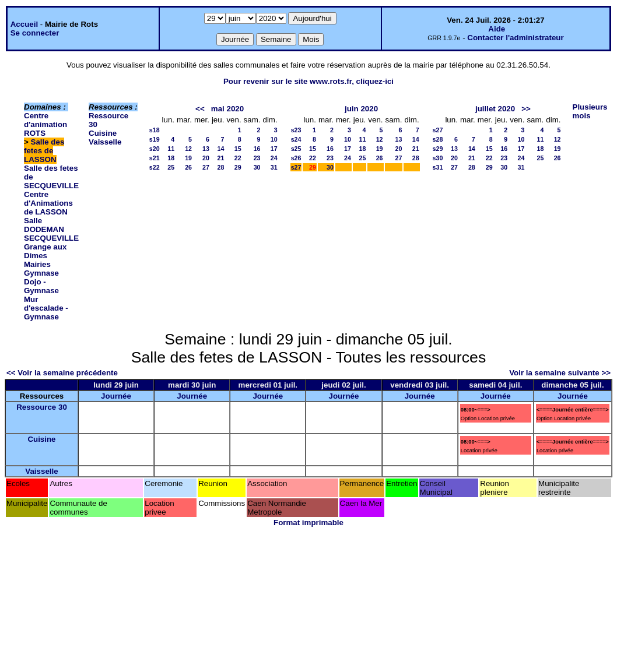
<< (200, 109)
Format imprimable (308, 523)
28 (221, 167)
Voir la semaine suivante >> (560, 373)
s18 (155, 130)
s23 (296, 130)
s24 (296, 139)
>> (526, 109)
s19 (155, 139)
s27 (296, 167)
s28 (438, 139)
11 (171, 149)
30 (257, 167)
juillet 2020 (495, 109)
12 (188, 149)
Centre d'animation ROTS (45, 124)
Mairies (37, 264)
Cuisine (103, 133)
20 (206, 158)
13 (206, 149)
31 (274, 167)
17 (274, 149)
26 (188, 167)
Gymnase (41, 273)
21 (221, 158)
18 (171, 158)
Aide (497, 29)
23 (257, 158)
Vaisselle (105, 142)
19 (188, 158)
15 (238, 149)
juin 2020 (361, 109)
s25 (296, 149)
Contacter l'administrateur (515, 38)
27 (206, 167)
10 (274, 139)
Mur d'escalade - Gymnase (46, 308)
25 (171, 167)
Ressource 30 (42, 407)
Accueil (24, 24)
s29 (438, 149)
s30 (438, 158)
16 (257, 149)
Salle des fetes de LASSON (44, 151)
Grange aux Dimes (45, 251)
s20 (155, 149)
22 (238, 158)
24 (274, 158)
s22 (155, 167)
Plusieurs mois (590, 111)
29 (238, 167)
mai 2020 (227, 109)
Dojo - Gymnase (41, 286)
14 (221, 149)
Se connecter (35, 33)
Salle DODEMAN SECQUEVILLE (51, 229)
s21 (155, 158)
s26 (296, 158)
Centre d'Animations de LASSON (48, 203)
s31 (438, 167)
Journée (116, 396)
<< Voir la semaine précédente (62, 373)
